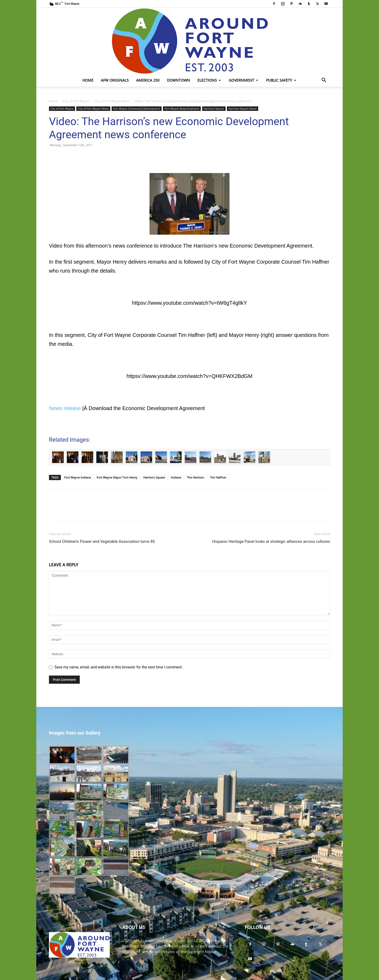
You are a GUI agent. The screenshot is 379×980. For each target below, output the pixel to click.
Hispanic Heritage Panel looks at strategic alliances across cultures (271, 541)
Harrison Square (214, 109)
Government (244, 80)
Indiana (176, 477)
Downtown (178, 80)
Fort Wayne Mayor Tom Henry (117, 477)
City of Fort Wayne (76, 101)
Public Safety (281, 80)
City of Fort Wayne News (112, 101)
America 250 (148, 80)
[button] (324, 81)
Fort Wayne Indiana (78, 477)
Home (88, 80)
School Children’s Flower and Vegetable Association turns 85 (102, 541)
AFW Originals (115, 80)
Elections (209, 80)
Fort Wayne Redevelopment (182, 109)
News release (65, 408)
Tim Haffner (218, 477)
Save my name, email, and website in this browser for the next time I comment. (119, 667)
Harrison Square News (243, 109)
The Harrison (196, 477)
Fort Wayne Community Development (137, 109)
